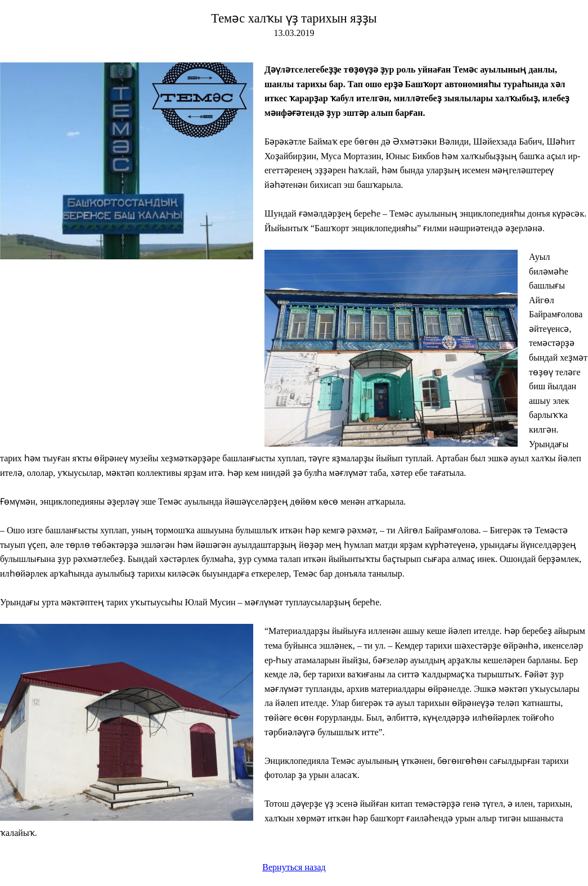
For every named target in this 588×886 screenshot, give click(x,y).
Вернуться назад (294, 867)
